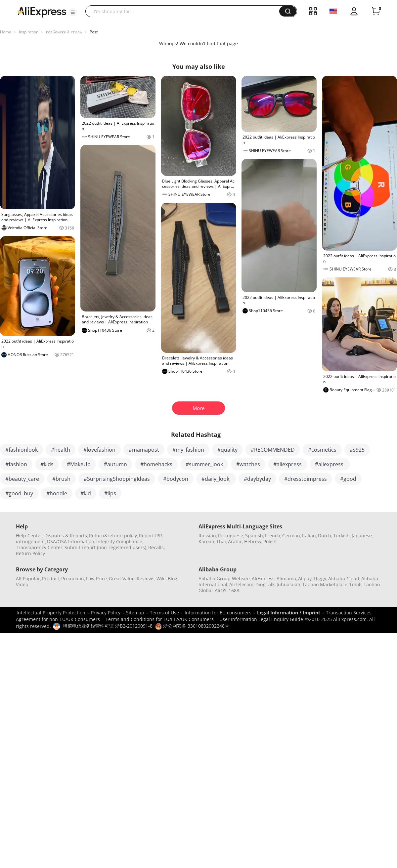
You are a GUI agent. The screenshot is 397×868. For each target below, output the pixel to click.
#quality (227, 450)
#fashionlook (22, 450)
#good (348, 479)
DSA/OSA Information (71, 541)
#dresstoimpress (306, 479)
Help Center (29, 536)
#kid (86, 493)
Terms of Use (164, 613)
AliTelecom (241, 584)
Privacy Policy (106, 613)
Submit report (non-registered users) (105, 547)
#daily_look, (216, 479)
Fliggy (320, 579)
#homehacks (156, 464)
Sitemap (135, 613)
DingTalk (265, 584)
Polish (270, 541)
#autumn (115, 464)
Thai (221, 541)
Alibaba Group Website (224, 579)
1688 (234, 590)
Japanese (362, 536)
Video (22, 584)
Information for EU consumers (218, 613)
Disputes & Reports (66, 536)
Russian (207, 536)
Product (51, 579)
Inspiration (29, 32)
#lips (110, 493)
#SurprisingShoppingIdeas (117, 479)
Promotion (73, 579)
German (291, 536)
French (273, 536)
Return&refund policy (113, 536)
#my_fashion (188, 450)
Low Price (96, 579)
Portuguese (231, 536)
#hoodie (57, 493)
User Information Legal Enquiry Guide (261, 619)
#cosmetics (322, 450)
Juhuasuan (288, 584)
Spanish (254, 536)
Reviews (146, 579)
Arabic (235, 541)
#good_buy (19, 493)
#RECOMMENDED (273, 450)
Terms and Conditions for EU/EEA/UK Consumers (160, 619)
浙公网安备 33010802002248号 (192, 626)
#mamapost (144, 450)
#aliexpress (287, 464)
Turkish (341, 536)
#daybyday (257, 479)
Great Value (122, 579)
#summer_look (204, 464)
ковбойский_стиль (64, 32)
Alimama (286, 579)
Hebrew (253, 541)
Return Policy (30, 553)
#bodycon (176, 479)
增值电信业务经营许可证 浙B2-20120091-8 (108, 626)
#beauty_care (22, 479)
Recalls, (157, 547)
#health (61, 450)
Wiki (161, 579)
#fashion (16, 464)
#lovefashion (99, 450)
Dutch (325, 536)
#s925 (357, 450)
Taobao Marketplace (325, 584)
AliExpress (263, 579)
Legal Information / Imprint (289, 613)
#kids (47, 464)
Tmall (355, 584)
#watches (248, 464)
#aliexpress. (330, 464)
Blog (173, 579)
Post (94, 32)
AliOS (221, 590)
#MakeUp (79, 464)
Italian (309, 536)
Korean (206, 541)
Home (6, 32)
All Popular (28, 579)
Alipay (305, 579)
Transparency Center (39, 547)
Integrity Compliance (119, 541)
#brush (61, 479)
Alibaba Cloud (344, 579)
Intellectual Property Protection (51, 613)
